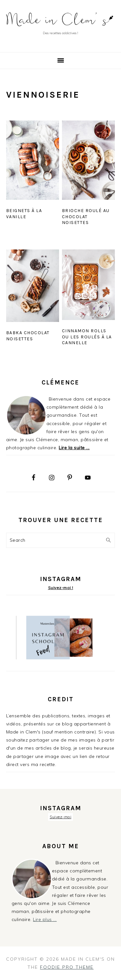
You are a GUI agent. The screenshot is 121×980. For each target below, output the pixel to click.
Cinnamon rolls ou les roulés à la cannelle (87, 337)
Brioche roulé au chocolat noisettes (86, 216)
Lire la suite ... (74, 448)
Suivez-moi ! (61, 588)
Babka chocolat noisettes (28, 336)
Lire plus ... (45, 919)
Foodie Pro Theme (67, 967)
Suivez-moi (60, 817)
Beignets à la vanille (24, 213)
